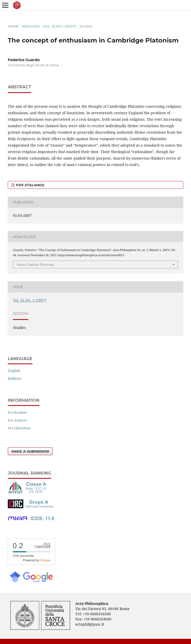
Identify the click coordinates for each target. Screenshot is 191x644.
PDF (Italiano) (30, 185)
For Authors (17, 420)
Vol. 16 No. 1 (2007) (60, 26)
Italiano (14, 378)
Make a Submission (30, 451)
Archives (31, 26)
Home (13, 26)
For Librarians (19, 428)
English (14, 371)
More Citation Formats (35, 264)
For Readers (17, 412)
